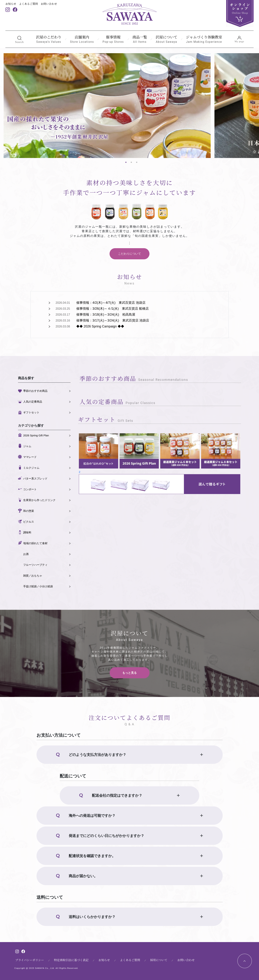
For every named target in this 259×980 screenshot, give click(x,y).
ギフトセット (31, 412)
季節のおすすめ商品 (35, 391)
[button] (19, 39)
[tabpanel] (107, 106)
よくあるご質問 (29, 4)
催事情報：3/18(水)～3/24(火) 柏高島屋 (106, 315)
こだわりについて (129, 254)
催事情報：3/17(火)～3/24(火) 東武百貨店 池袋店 (113, 320)
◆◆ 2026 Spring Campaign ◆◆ (100, 326)
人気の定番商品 (33, 402)
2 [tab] (131, 162)
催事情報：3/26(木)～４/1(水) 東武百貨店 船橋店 (113, 309)
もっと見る (129, 673)
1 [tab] (126, 162)
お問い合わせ (49, 4)
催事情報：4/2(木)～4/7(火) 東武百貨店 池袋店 (111, 303)
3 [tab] (137, 162)
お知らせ (11, 4)
